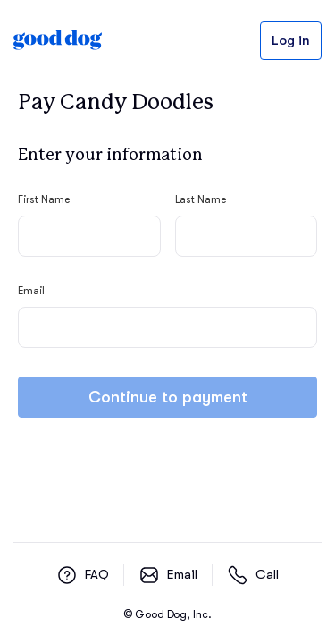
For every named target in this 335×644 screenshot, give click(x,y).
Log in (291, 41)
